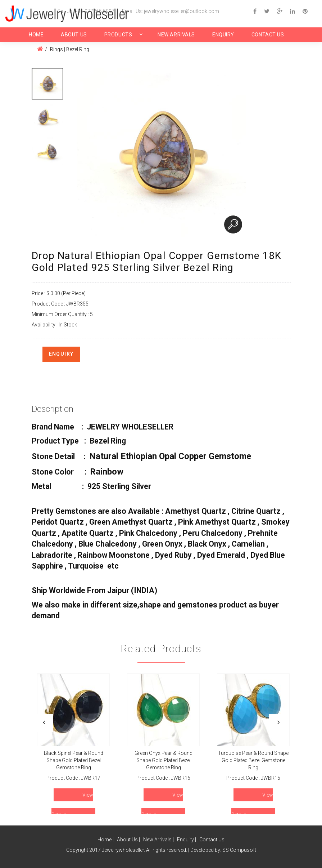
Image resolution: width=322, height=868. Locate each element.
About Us (74, 35)
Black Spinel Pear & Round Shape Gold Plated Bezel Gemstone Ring (73, 760)
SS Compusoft (239, 850)
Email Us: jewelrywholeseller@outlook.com (171, 11)
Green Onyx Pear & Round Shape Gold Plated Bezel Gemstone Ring (163, 760)
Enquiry (223, 35)
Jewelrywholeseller (123, 850)
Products (118, 35)
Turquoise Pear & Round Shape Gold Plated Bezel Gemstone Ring (253, 760)
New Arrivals (176, 35)
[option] (47, 84)
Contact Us (268, 35)
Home (36, 35)
